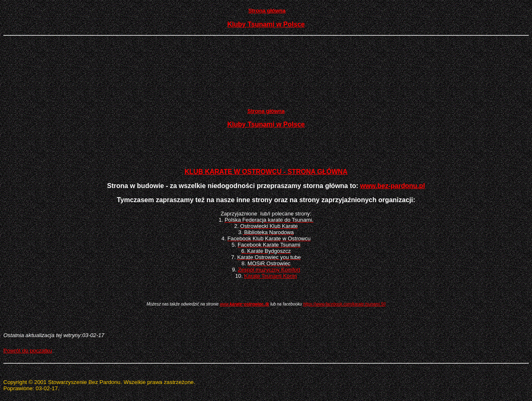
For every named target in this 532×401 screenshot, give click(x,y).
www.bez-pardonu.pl (393, 186)
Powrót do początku (28, 351)
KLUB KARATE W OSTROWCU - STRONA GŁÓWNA (266, 172)
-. (245, 303)
